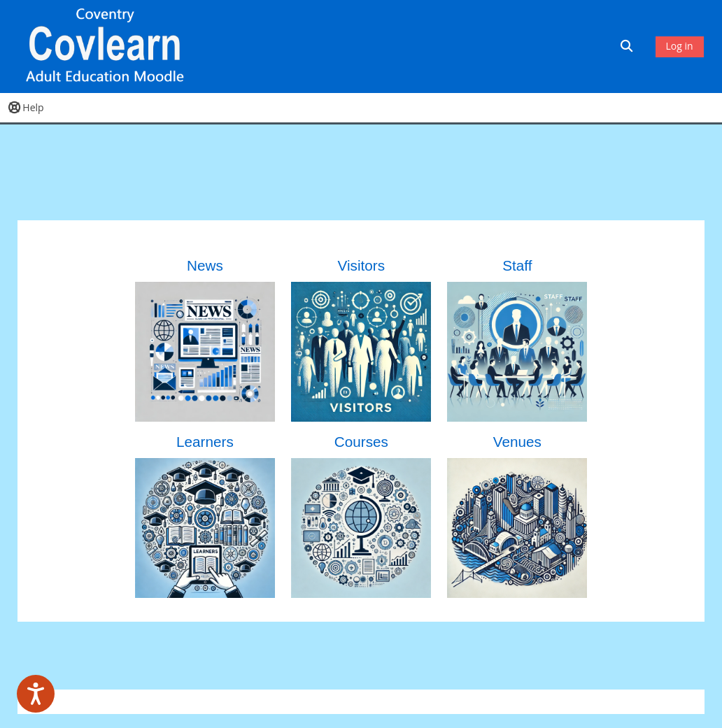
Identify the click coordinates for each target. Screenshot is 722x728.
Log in (680, 46)
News (205, 265)
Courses (361, 442)
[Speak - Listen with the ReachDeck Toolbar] (36, 694)
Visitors (362, 265)
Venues (517, 442)
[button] (628, 47)
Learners (205, 442)
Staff (517, 265)
